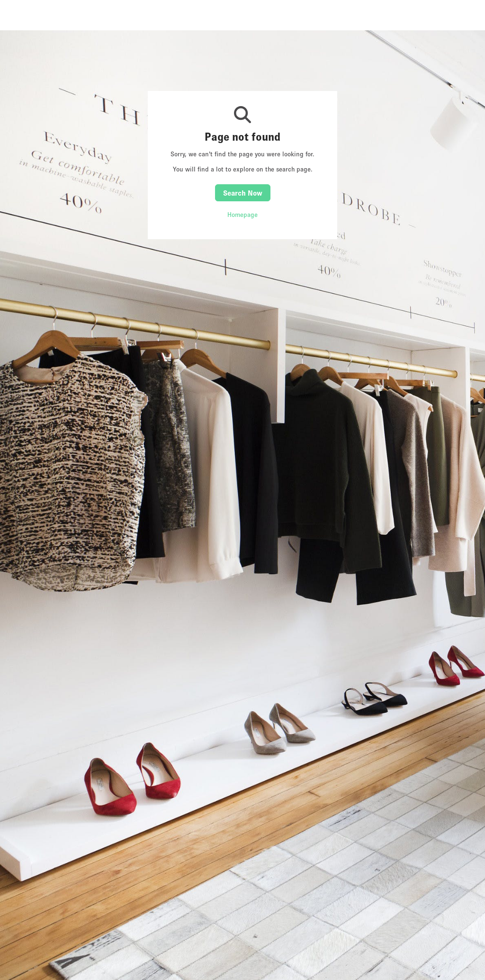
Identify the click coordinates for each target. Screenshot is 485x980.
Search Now (243, 193)
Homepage (242, 215)
